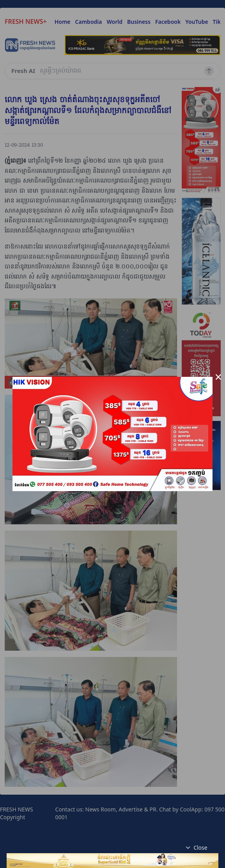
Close (196, 848)
